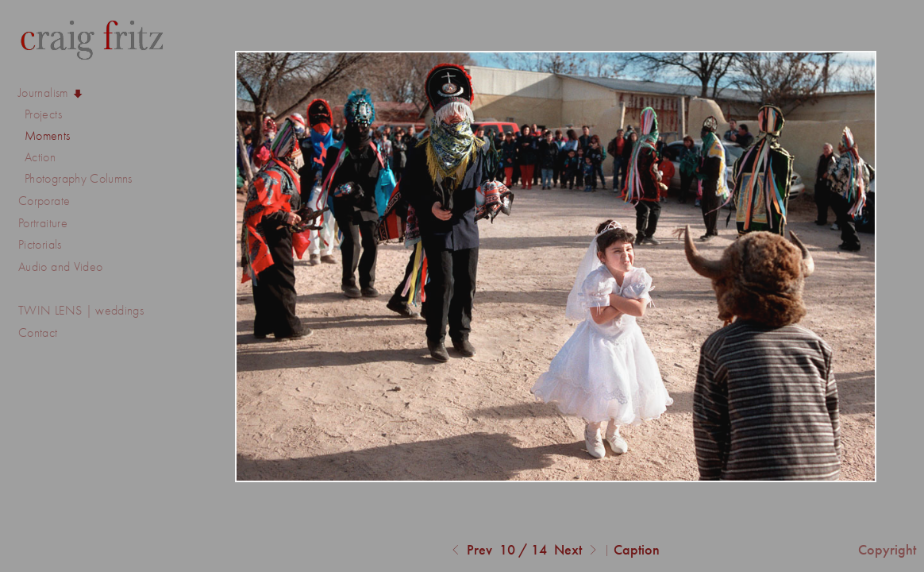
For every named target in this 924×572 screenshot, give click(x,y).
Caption (637, 550)
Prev (470, 551)
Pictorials (40, 244)
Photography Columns (79, 178)
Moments (48, 135)
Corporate (52, 201)
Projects (51, 114)
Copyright (887, 550)
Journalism (51, 93)
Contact (38, 332)
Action (40, 157)
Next (577, 551)
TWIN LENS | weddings (81, 310)
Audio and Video (69, 267)
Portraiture (43, 223)
